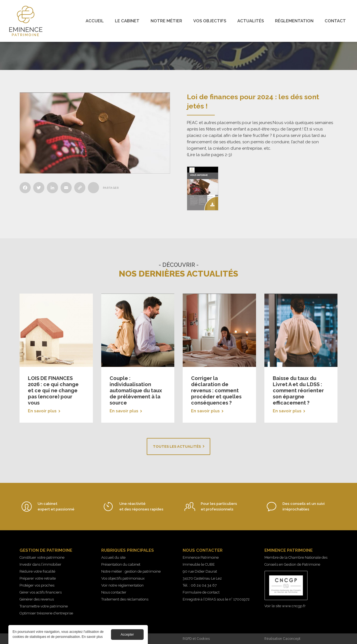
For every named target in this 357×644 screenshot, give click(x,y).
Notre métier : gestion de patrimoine (131, 571)
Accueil (95, 21)
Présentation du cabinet (121, 564)
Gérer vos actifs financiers (41, 592)
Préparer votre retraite (38, 578)
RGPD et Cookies (196, 639)
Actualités (251, 21)
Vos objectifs (210, 21)
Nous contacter (114, 592)
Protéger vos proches (37, 585)
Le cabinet (127, 21)
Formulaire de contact (201, 592)
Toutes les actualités (177, 446)
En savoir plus (56, 358)
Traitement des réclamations (125, 599)
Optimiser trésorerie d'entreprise (46, 613)
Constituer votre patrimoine (42, 557)
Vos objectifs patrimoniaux (123, 578)
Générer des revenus (37, 599)
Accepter (127, 635)
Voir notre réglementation (122, 585)
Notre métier (166, 21)
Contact (335, 21)
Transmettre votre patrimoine (44, 606)
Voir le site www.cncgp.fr (285, 606)
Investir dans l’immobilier (40, 564)
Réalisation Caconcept (282, 639)
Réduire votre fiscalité (37, 571)
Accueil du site (113, 557)
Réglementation (294, 21)
